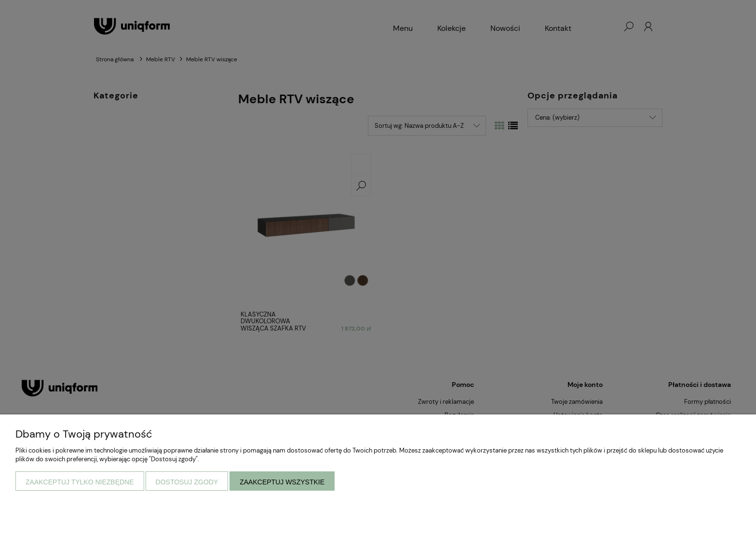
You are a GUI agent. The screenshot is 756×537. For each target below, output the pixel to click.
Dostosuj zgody (187, 482)
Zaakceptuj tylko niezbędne (80, 482)
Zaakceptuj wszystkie (282, 482)
